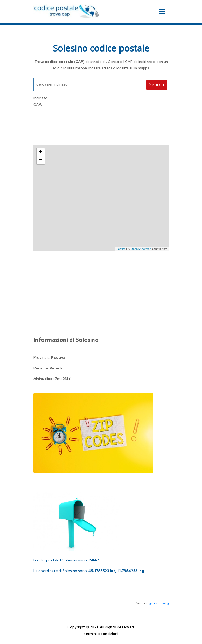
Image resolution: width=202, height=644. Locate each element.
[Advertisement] (101, 125)
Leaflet (121, 249)
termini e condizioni (101, 634)
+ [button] (40, 152)
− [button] (40, 160)
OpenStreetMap (141, 249)
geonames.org (159, 603)
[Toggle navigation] (162, 11)
